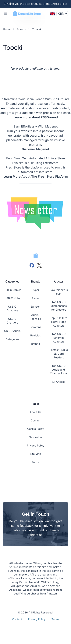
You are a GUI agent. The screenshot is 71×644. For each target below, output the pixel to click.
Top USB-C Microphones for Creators (59, 306)
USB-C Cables (12, 290)
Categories (12, 339)
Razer (35, 298)
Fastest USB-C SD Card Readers (59, 354)
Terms (36, 462)
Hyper (35, 290)
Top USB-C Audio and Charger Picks (59, 370)
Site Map (35, 454)
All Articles (59, 382)
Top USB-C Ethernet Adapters (59, 338)
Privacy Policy (36, 445)
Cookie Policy (36, 429)
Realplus (35, 335)
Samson (35, 307)
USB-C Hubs (12, 298)
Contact (36, 420)
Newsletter (35, 437)
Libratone (35, 327)
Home (7, 29)
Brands (21, 29)
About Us (35, 412)
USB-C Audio (12, 331)
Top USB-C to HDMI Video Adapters (59, 322)
